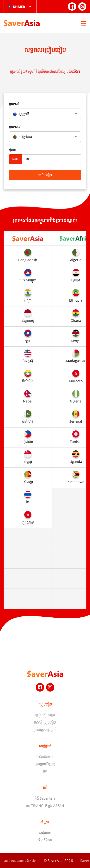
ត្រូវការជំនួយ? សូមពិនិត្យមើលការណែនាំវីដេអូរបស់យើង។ (45, 71)
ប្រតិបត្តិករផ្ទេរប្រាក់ (45, 729)
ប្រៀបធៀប (45, 175)
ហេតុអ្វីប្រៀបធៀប (45, 722)
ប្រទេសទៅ (15, 127)
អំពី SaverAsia (45, 798)
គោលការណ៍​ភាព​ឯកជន (20, 861)
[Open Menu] (84, 23)
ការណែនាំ (45, 833)
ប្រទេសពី (14, 104)
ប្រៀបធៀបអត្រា (45, 715)
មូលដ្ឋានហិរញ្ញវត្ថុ (45, 764)
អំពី (45, 787)
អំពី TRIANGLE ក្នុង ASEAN (45, 806)
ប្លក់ (45, 771)
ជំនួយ (45, 822)
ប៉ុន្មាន (12, 150)
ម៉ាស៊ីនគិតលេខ (45, 757)
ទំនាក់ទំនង (45, 840)
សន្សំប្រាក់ (45, 746)
